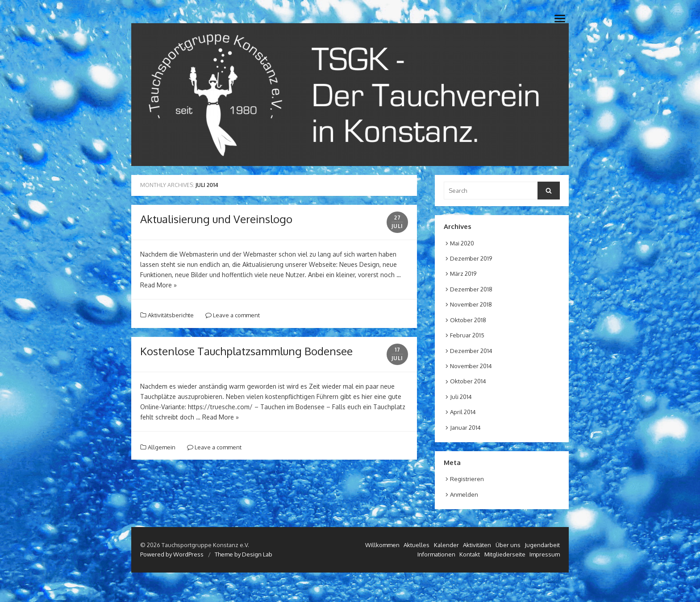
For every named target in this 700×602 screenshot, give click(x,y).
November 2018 (471, 304)
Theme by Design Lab (244, 554)
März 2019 (463, 274)
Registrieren (467, 479)
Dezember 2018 (471, 289)
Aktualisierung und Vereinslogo (216, 219)
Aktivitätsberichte (171, 315)
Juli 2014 (461, 397)
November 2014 (471, 366)
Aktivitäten (477, 545)
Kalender (446, 545)
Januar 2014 (465, 428)
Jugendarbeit (542, 545)
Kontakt (470, 554)
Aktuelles (417, 545)
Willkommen (382, 545)
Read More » (158, 285)
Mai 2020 (462, 243)
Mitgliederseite (505, 554)
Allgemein (162, 447)
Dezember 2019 (471, 258)
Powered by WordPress (172, 554)
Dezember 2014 (471, 351)
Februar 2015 (467, 335)
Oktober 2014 (468, 381)
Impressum (545, 554)
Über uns (508, 545)
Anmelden (464, 494)
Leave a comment (233, 315)
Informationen (436, 554)
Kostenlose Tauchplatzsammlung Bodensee (246, 351)
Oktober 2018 (468, 320)
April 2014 (463, 412)
